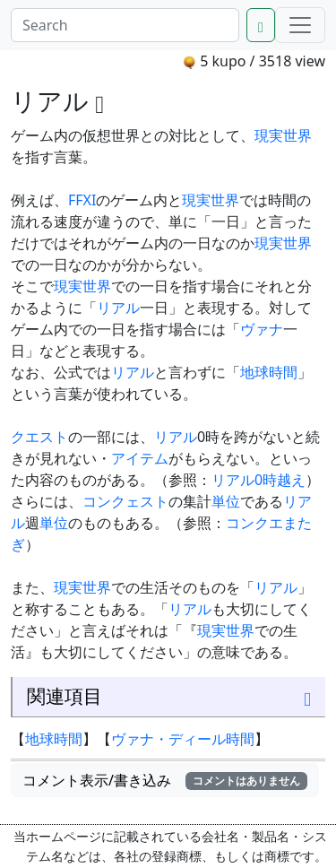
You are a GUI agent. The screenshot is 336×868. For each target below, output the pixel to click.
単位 (226, 501)
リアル (118, 308)
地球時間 (269, 372)
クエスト (39, 437)
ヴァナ (262, 329)
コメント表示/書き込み (165, 780)
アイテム (140, 458)
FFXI (82, 200)
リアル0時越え (258, 480)
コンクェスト (125, 501)
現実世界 (283, 135)
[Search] (125, 25)
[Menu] (300, 25)
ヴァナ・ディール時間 (183, 739)
